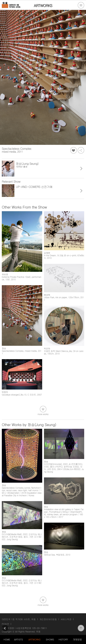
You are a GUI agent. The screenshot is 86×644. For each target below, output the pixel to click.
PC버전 (5, 624)
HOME (7, 639)
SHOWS (50, 639)
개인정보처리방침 (48, 619)
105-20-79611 (39, 628)
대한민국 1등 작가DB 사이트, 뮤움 (19, 619)
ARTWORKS (34, 639)
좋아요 (74, 150)
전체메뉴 (81, 5)
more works (43, 414)
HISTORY (63, 639)
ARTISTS (18, 639)
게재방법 (77, 639)
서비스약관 (66, 619)
